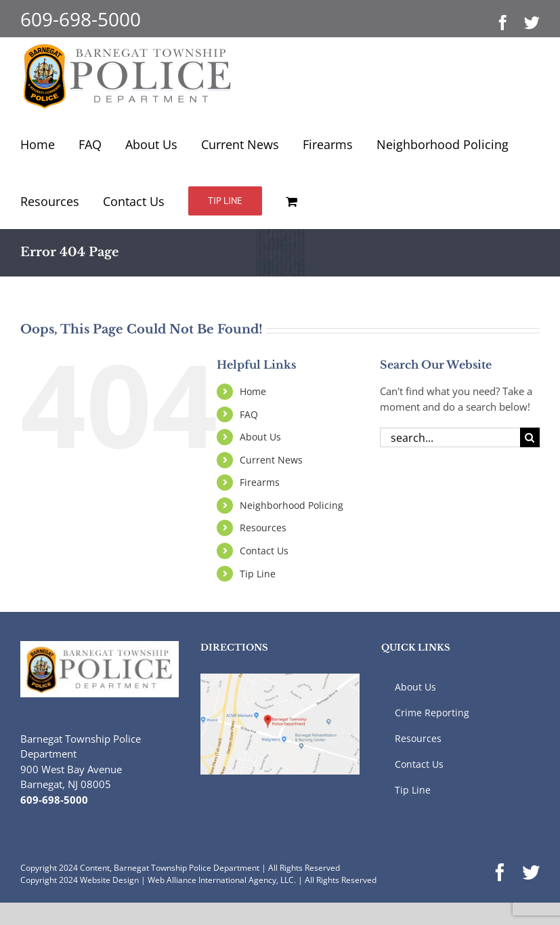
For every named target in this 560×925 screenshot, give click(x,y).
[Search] (530, 437)
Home (253, 391)
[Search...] (450, 437)
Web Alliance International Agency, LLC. (222, 880)
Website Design (109, 880)
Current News (271, 460)
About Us (260, 437)
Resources (263, 528)
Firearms (260, 482)
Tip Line (258, 574)
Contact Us (264, 551)
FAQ (249, 414)
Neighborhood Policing (292, 505)
